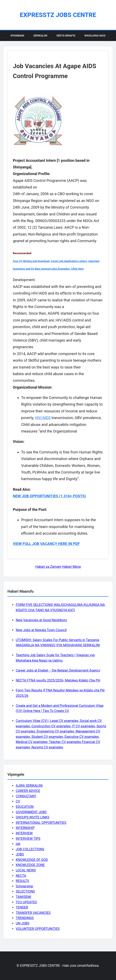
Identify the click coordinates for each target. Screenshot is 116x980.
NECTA (21, 876)
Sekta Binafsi (66, 36)
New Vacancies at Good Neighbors (41, 620)
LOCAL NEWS (26, 870)
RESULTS (22, 881)
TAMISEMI (24, 897)
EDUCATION (25, 807)
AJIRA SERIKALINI (29, 786)
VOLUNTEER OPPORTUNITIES (38, 929)
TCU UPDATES (26, 902)
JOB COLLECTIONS (30, 849)
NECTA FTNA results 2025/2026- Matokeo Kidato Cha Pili (58, 680)
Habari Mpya (71, 567)
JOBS (20, 854)
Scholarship (24, 886)
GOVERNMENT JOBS (31, 812)
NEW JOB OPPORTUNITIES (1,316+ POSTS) (49, 496)
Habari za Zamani (48, 567)
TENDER (22, 907)
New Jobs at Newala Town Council (41, 630)
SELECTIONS (25, 891)
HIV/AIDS (43, 418)
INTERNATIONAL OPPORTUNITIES (41, 823)
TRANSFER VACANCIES (33, 913)
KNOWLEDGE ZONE (30, 865)
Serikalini (40, 36)
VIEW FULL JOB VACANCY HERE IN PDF (46, 544)
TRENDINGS (25, 918)
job (18, 844)
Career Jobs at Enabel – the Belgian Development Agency (58, 670)
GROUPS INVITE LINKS (33, 817)
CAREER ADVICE (28, 791)
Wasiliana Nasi (95, 36)
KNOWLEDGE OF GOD (32, 860)
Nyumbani (17, 36)
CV (18, 801)
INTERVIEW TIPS (28, 839)
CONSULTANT (26, 796)
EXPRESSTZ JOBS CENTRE (58, 15)
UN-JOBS (23, 923)
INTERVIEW (24, 833)
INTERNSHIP (25, 828)
